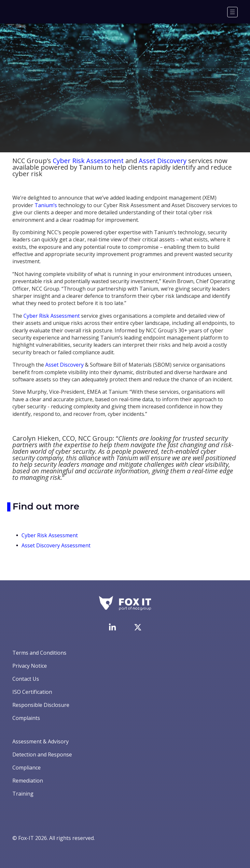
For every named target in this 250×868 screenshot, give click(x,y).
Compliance (27, 768)
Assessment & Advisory (41, 741)
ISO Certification (32, 692)
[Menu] (232, 12)
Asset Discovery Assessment (56, 545)
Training (23, 794)
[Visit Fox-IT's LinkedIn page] (112, 627)
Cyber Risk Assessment (88, 161)
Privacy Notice (30, 666)
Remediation (28, 781)
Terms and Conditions (39, 653)
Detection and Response (42, 754)
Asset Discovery (163, 161)
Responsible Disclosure (41, 705)
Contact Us (26, 679)
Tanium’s (46, 205)
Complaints (26, 718)
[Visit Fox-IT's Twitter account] (138, 627)
